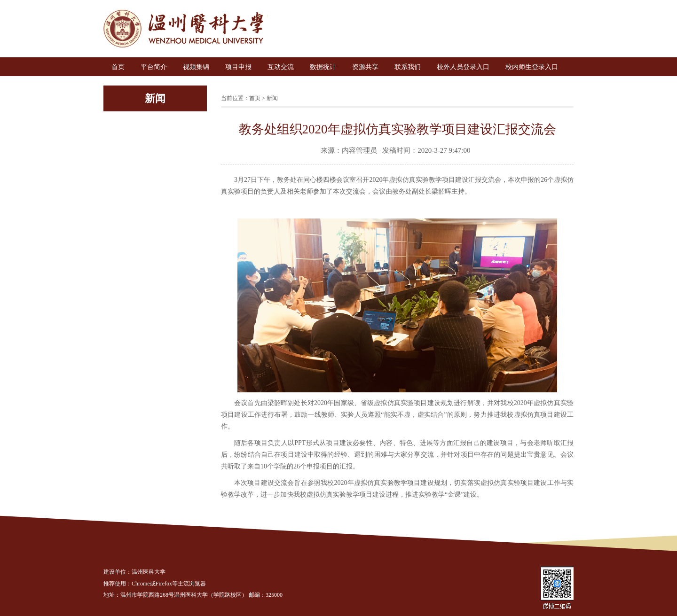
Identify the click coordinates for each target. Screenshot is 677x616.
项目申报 (238, 67)
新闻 (272, 98)
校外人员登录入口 (463, 67)
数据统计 (323, 67)
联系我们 (408, 67)
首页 (118, 67)
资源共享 (365, 67)
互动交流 (281, 67)
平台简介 (154, 67)
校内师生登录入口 (532, 67)
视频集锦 (196, 67)
